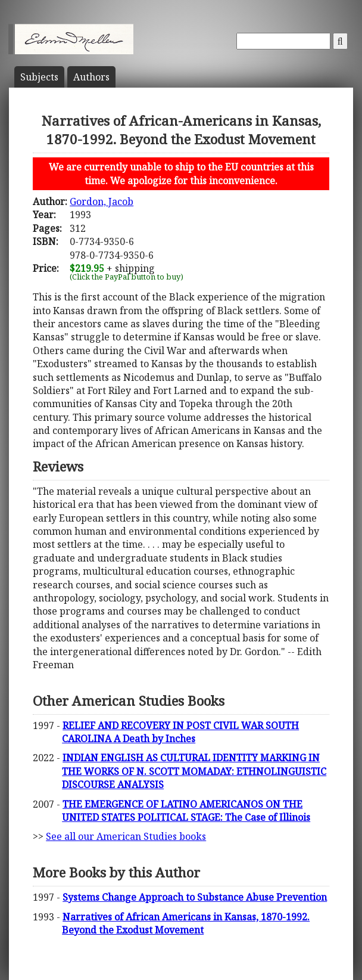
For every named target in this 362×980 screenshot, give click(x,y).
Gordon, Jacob (102, 201)
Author (91, 77)
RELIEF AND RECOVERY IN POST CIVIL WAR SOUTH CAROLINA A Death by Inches (180, 732)
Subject (39, 77)
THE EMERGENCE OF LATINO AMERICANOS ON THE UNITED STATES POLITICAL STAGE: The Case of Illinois (186, 811)
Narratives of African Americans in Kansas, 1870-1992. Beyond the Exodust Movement (186, 923)
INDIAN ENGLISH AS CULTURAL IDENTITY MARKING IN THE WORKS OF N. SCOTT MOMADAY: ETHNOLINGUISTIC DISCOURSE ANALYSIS (194, 771)
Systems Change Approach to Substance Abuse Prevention (195, 897)
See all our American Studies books (126, 836)
